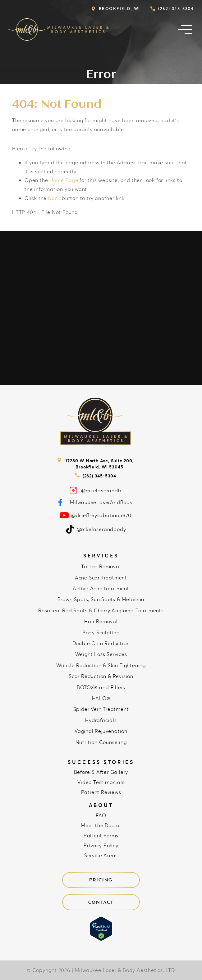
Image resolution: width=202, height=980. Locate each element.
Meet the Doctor (101, 825)
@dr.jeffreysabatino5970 (96, 515)
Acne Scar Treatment (101, 577)
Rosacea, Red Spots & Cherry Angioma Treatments (101, 610)
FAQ (101, 815)
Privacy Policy (101, 845)
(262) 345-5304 (172, 8)
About (101, 805)
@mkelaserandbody (96, 529)
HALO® (101, 698)
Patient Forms (101, 835)
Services (101, 555)
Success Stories (101, 762)
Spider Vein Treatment (101, 709)
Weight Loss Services (101, 654)
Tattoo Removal (101, 566)
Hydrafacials (101, 720)
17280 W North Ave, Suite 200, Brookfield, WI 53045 (95, 464)
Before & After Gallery (101, 772)
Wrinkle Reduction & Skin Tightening (101, 665)
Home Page (64, 180)
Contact (101, 902)
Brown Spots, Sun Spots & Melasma (101, 599)
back (54, 198)
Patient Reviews (101, 792)
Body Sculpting (101, 632)
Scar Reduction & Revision (101, 676)
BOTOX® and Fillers (101, 687)
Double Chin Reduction (101, 643)
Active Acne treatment (101, 588)
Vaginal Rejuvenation (101, 731)
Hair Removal (101, 621)
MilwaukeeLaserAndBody (96, 502)
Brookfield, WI (116, 8)
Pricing (101, 880)
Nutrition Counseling (101, 742)
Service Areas (101, 855)
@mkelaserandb (95, 490)
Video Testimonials (101, 782)
